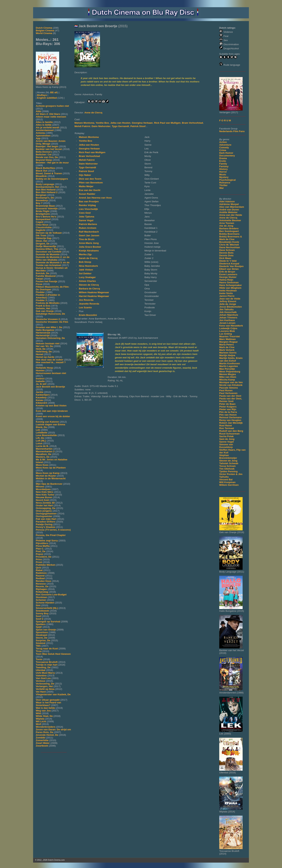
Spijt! (39, 627)
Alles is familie (44, 122)
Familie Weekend (46, 276)
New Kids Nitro (45, 492)
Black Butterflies (45, 168)
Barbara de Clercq (89, 289)
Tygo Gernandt (120, 126)
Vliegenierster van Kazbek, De (53, 694)
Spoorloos (42, 632)
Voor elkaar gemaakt (48, 700)
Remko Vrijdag (87, 205)
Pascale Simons (229, 388)
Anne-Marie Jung (89, 243)
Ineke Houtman (228, 291)
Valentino (41, 676)
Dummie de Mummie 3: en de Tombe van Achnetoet (53, 264)
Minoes (40, 487)
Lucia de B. (42, 446)
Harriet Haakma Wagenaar (94, 296)
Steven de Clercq (89, 285)
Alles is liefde (44, 125)
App (38, 138)
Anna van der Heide (231, 215)
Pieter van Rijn (228, 409)
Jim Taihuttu (226, 309)
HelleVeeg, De (44, 352)
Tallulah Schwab (229, 463)
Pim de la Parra (228, 412)
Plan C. (40, 549)
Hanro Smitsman (229, 282)
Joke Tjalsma (86, 217)
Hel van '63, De (44, 346)
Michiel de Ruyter (46, 476)
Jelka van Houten (120, 123)
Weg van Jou (43, 711)
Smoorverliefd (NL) (47, 608)
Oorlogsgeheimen (46, 514)
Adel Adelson (227, 201)
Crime (223, 150)
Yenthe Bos (102, 123)
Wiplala (40, 719)
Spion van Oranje (46, 630)
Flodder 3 (41, 300)
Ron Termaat (227, 428)
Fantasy (224, 166)
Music (223, 174)
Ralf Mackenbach (89, 232)
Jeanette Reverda (89, 304)
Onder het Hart (44, 505)
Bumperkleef (43, 219)
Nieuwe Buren (44, 497)
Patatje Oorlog (44, 524)
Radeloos (41, 573)
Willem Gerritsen (229, 485)
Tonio (39, 659)
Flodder (40, 292)
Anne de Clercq (228, 218)
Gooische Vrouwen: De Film (52, 322)
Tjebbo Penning (228, 471)
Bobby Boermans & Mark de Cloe (231, 238)
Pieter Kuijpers (228, 407)
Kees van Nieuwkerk (231, 326)
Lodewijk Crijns (228, 328)
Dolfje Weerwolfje (46, 246)
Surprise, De (43, 640)
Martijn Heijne (227, 355)
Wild (38, 713)
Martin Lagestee (229, 366)
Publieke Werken (46, 565)
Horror (223, 172)
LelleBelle (41, 433)
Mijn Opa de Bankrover (49, 484)
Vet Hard (41, 692)
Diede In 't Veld (228, 261)
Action (223, 142)
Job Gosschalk (228, 312)
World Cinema (44, 33)
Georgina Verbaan (142, 123)
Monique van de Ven (231, 382)
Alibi (38, 111)
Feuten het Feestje (46, 281)
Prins (39, 559)
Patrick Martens (88, 224)
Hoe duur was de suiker (50, 360)
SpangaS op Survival (48, 622)
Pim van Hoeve (228, 415)
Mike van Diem (228, 377)
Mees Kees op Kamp (48, 473)
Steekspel (41, 635)
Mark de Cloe (227, 347)
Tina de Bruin (87, 239)
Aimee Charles (87, 281)
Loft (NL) (41, 441)
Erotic (223, 161)
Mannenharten (44, 449)
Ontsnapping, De (46, 508)
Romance (225, 183)
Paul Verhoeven (228, 393)
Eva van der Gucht (89, 190)
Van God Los (43, 678)
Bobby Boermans (229, 234)
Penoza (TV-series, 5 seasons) (53, 530)
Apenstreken (43, 136)
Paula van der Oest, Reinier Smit (231, 400)
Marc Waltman (228, 339)
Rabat (39, 570)
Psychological (227, 180)
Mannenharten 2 (45, 451)
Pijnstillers (42, 543)
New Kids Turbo (45, 495)
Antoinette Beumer (230, 220)
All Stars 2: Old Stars (48, 114)
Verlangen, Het (44, 686)
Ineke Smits (226, 293)
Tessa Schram (227, 466)
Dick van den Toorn (90, 179)
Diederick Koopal (229, 264)
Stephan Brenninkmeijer (228, 457)
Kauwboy (41, 397)
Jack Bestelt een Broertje (50, 387)
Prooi (39, 562)
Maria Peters (227, 345)
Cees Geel (85, 213)
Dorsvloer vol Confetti (49, 252)
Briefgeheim (43, 214)
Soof (38, 616)
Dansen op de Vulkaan (49, 233)
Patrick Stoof (138, 126)
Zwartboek (42, 746)
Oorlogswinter (44, 516)
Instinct (40, 379)
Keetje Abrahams (89, 251)
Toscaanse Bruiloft (47, 662)
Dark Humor (226, 153)
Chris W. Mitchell (229, 245)
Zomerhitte (42, 740)
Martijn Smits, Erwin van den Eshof (231, 359)
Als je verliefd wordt (47, 128)
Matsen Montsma (84, 123)
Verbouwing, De (45, 684)
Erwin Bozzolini (88, 315)
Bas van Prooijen (89, 201)
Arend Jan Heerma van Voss (95, 198)
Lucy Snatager (87, 277)
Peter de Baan (227, 404)
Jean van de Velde (230, 299)
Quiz (38, 568)
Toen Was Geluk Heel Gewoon (53, 654)
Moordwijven (43, 489)
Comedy (224, 147)
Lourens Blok (227, 331)
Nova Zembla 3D (45, 503)
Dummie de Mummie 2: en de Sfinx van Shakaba (53, 258)
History (223, 169)
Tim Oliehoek (227, 469)
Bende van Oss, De (47, 157)
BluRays (42, 95)
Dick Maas (225, 258)
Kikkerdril (41, 403)
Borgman (41, 195)
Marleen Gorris (228, 353)
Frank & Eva (43, 306)
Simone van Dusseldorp (226, 446)
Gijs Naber (85, 175)
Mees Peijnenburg (230, 372)
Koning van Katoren (47, 422)
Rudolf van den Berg (231, 431)
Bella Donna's (44, 152)
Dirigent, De (43, 244)
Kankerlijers (43, 395)
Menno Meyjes (228, 374)
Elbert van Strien (229, 269)
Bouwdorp (42, 200)
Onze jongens (44, 511)
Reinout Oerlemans (230, 417)
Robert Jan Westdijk (231, 423)
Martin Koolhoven (230, 363)
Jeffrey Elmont (228, 301)
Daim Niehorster (101, 126)
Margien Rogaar (228, 342)
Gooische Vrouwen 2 (48, 319)
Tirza (39, 651)
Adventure (225, 145)
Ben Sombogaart (229, 231)
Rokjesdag (42, 592)
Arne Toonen (227, 223)
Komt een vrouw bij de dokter (53, 416)
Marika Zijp (85, 254)
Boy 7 (39, 203)
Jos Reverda (86, 300)
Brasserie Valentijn (47, 208)
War (221, 188)
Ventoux (41, 681)
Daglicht (41, 230)
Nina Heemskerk (88, 266)
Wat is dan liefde (45, 708)
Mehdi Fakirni (82, 126)
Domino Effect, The (47, 249)
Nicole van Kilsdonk (231, 385)
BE (52, 92)
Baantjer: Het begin (47, 146)
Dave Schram (227, 250)
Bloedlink (41, 176)
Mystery (224, 177)
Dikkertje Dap (44, 238)
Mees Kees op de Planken (51, 468)
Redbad (40, 578)
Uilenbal (41, 670)
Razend (40, 576)
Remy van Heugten (230, 420)
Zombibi (41, 738)
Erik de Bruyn (227, 272)
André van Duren (229, 210)
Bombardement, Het (47, 187)
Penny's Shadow (45, 527)
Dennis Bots (226, 253)
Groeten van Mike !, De (49, 327)
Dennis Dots (226, 255)
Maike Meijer (86, 186)
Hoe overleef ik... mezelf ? (51, 362)
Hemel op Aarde (45, 357)
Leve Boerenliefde (46, 435)
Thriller (223, 185)
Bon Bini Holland (46, 190)
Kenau (40, 400)
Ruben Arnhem (87, 228)
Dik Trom (41, 235)
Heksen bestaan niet (48, 343)
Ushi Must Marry (45, 673)
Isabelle (40, 381)
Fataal (39, 279)
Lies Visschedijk (88, 209)
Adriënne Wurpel (229, 204)
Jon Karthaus (227, 320)
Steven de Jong (228, 461)
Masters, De (43, 457)
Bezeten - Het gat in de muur (52, 163)
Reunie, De (42, 586)
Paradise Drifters (46, 522)
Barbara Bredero (229, 228)
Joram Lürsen (227, 323)
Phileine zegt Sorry (47, 541)
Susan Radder (87, 194)
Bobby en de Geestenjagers (52, 179)
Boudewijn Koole (229, 242)
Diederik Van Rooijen (231, 266)
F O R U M (225, 120)
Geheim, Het (43, 308)
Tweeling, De (43, 667)
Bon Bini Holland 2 (47, 192)
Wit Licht (41, 721)
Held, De (41, 349)
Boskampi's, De (45, 198)
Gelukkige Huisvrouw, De (50, 314)
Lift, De (40, 438)
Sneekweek (42, 611)
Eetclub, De (42, 273)
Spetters (41, 624)
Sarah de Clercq (88, 258)
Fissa (39, 284)
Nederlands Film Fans (232, 131)
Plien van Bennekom (91, 183)
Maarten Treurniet (229, 336)
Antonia (40, 133)
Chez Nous (42, 225)
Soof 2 (40, 619)
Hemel (39, 354)
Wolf (38, 724)
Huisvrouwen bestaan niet (51, 373)
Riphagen (41, 589)
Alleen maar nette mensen (51, 117)
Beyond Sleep (44, 160)
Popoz (39, 554)
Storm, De (42, 638)
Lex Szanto (85, 307)
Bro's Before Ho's (46, 217)
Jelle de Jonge (228, 304)
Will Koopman (227, 482)
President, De (44, 557)
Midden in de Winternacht (51, 478)
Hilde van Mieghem (230, 288)
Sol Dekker (85, 273)
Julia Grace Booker (90, 247)
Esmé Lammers (228, 274)
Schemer (41, 600)
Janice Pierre (227, 296)
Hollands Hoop (44, 368)
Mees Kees (42, 465)
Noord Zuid (42, 500)
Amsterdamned (45, 130)
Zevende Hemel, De (47, 735)
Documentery (227, 156)
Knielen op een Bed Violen (51, 406)
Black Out (41, 171)
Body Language (45, 184)
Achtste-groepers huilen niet (52, 106)
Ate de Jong (226, 226)
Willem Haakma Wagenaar (94, 292)
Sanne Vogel (227, 442)
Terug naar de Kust (47, 649)
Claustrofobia (44, 227)
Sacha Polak (226, 436)
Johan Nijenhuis (229, 315)
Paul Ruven (226, 390)
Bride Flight (43, 211)
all (56, 92)
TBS (38, 646)
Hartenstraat (43, 333)
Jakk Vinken (86, 270)
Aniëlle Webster (228, 212)
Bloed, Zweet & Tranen (49, 173)
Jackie (40, 392)
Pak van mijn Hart (46, 519)
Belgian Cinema (45, 31)
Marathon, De (44, 454)
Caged (40, 222)
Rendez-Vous (43, 581)
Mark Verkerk (227, 350)
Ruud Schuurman (229, 434)
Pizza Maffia (43, 546)
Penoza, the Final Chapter (51, 535)
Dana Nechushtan (230, 247)
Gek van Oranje (45, 311)
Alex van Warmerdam (232, 207)
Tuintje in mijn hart (47, 665)
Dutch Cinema (44, 28)
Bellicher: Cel (44, 155)
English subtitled (47, 98)
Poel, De (41, 551)
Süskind (41, 643)
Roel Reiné (226, 426)
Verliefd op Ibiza (45, 689)
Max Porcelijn (227, 369)
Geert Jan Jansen (89, 235)
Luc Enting (226, 334)
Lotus (39, 443)
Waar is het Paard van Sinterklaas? (48, 704)
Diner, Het (41, 241)
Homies (40, 370)
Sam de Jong (227, 439)
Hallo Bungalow (45, 330)
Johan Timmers (228, 318)
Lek (38, 430)
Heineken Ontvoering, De (50, 338)
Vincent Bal (226, 480)
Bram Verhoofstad (193, 123)
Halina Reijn (226, 280)
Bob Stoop (85, 262)
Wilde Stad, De (44, 716)
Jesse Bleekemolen (230, 307)
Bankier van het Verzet (49, 149)
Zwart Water (43, 743)
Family (223, 164)
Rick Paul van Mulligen (167, 123)
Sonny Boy (42, 613)
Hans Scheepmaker (230, 285)
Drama (223, 158)
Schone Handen (45, 603)
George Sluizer (228, 277)
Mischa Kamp (227, 380)
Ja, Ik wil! (41, 384)
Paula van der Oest (230, 396)
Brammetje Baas (45, 206)
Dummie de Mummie (48, 254)
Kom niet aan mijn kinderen (52, 411)
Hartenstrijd (43, 335)
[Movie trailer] (129, 66)
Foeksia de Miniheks (48, 303)
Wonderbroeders (46, 727)
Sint (38, 605)
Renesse (41, 584)
